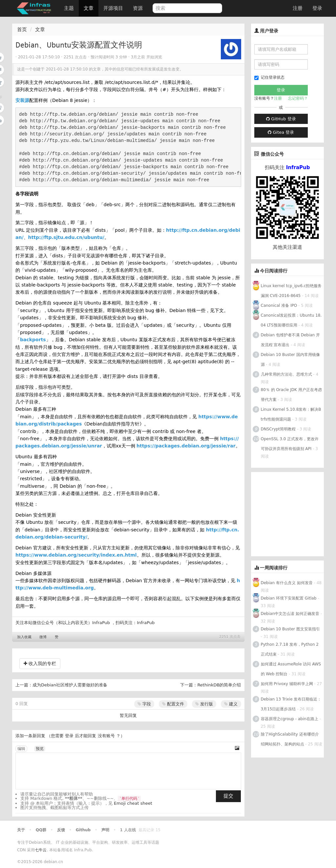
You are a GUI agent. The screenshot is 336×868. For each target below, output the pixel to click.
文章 (89, 8)
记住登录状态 (269, 78)
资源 (138, 8)
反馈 (61, 830)
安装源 (22, 100)
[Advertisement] (294, 513)
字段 (144, 704)
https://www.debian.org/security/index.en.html (76, 555)
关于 (21, 830)
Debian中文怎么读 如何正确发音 (290, 614)
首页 (22, 30)
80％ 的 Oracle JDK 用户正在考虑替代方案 (291, 395)
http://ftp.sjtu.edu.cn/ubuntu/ (66, 237)
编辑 (21, 749)
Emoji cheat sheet (133, 803)
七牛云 (41, 850)
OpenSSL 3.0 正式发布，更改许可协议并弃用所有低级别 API (290, 444)
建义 (231, 704)
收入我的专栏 (40, 663)
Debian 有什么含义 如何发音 (287, 583)
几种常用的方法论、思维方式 (286, 374)
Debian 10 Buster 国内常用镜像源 (290, 360)
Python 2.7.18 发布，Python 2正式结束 (290, 649)
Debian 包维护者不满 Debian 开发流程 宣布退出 (291, 340)
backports (33, 340)
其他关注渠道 (287, 247)
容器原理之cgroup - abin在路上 (290, 719)
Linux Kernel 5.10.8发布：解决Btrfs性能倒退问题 (291, 414)
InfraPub (146, 623)
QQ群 (41, 830)
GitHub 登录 (281, 119)
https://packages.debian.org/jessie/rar (186, 446)
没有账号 (106, 736)
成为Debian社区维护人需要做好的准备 (70, 685)
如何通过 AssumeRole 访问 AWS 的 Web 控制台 (291, 669)
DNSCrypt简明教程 (278, 429)
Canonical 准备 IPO (279, 306)
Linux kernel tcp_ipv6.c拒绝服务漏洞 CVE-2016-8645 (291, 291)
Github (83, 830)
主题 (69, 8)
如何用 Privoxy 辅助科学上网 (287, 684)
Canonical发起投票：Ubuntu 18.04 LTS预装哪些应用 (291, 320)
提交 (228, 796)
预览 (40, 749)
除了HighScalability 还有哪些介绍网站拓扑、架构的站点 (290, 739)
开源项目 (113, 8)
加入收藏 (24, 637)
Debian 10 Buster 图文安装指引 (290, 629)
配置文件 (173, 704)
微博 (43, 637)
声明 (105, 830)
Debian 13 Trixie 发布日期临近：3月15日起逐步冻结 (291, 704)
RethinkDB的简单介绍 (219, 685)
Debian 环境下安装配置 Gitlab (289, 598)
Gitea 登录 (281, 132)
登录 (317, 8)
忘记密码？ (298, 98)
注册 (298, 8)
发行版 (204, 704)
